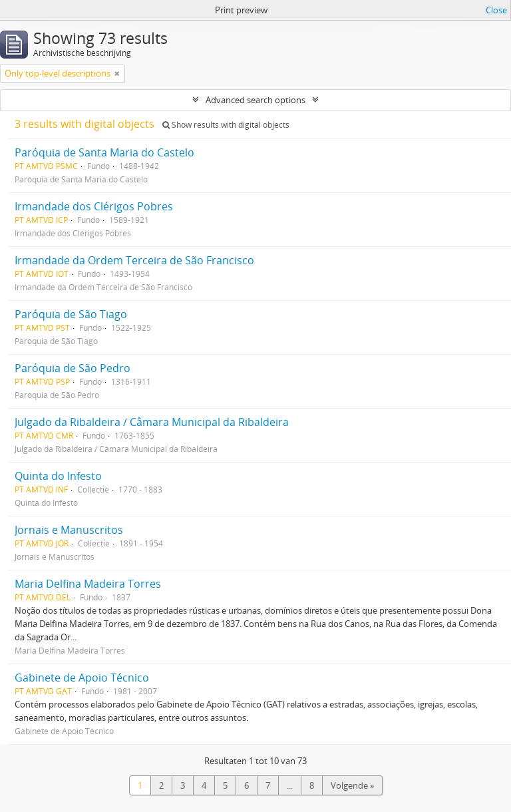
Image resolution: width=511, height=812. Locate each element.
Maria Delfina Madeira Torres (88, 584)
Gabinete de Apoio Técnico (82, 678)
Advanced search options (255, 100)
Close (496, 10)
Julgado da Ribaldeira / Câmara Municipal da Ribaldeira (152, 422)
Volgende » (352, 785)
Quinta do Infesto (58, 476)
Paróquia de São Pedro (73, 368)
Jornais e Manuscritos (69, 530)
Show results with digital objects (226, 125)
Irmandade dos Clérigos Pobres (94, 206)
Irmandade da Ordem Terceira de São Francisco (134, 260)
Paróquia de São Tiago (71, 314)
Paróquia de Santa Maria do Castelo (104, 152)
